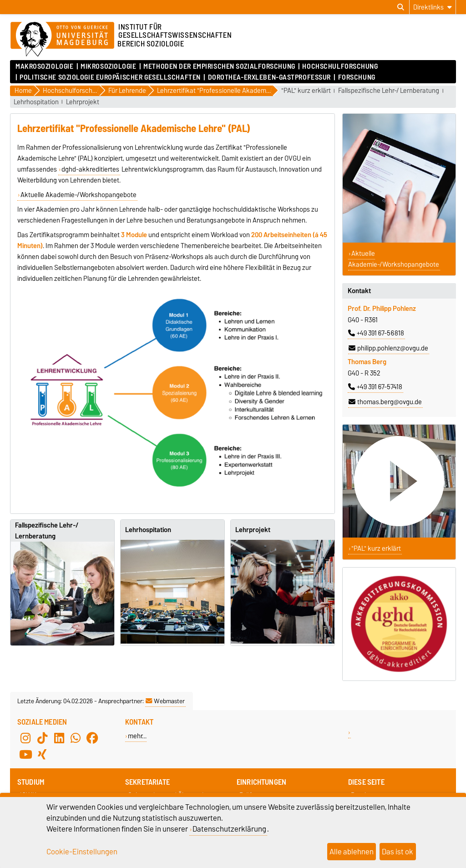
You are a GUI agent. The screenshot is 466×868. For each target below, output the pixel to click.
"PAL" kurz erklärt (306, 91)
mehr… (137, 736)
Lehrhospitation (36, 102)
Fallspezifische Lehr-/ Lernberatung (389, 91)
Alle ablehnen (352, 852)
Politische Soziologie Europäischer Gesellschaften (110, 77)
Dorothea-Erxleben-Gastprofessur (269, 77)
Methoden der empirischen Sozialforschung (219, 66)
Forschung (357, 77)
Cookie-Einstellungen (82, 852)
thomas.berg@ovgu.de (385, 402)
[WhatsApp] (76, 738)
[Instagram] (25, 738)
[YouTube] (25, 755)
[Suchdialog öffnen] (401, 7)
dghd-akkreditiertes (90, 169)
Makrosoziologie (44, 66)
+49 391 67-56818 (376, 333)
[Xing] (42, 755)
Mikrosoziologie (108, 66)
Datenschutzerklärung (229, 829)
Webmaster (165, 701)
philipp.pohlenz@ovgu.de (388, 348)
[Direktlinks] (433, 7)
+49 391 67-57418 (375, 387)
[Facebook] (92, 738)
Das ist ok (398, 852)
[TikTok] (42, 738)
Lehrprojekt (83, 102)
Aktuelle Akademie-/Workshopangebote (79, 195)
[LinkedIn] (59, 738)
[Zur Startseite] (62, 40)
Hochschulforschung (340, 66)
